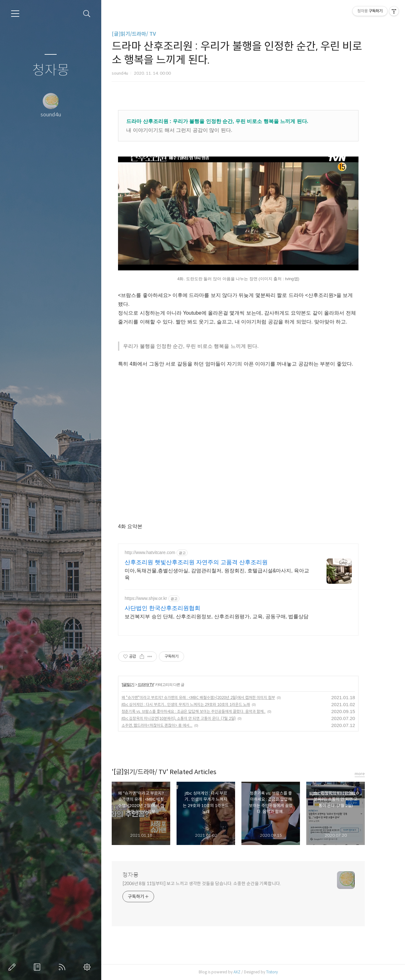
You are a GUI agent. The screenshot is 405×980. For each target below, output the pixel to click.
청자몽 (51, 70)
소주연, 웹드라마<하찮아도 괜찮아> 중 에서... (168, 725)
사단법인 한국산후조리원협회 (173, 608)
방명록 (38, 967)
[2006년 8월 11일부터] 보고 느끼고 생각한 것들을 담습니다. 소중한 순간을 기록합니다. (212, 884)
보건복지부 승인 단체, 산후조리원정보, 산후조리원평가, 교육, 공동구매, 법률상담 (227, 616)
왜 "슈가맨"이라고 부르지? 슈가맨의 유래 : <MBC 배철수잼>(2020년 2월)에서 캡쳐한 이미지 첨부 (209, 697)
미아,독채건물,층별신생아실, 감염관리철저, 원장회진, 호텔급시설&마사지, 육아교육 (228, 574)
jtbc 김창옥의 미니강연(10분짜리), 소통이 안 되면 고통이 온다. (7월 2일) (189, 718)
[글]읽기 (139, 685)
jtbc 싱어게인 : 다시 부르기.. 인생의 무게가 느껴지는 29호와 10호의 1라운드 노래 (196, 704)
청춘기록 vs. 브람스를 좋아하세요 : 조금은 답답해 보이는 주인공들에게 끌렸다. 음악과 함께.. (204, 711)
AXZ (248, 972)
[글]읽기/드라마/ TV (145, 34)
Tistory (283, 972)
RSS (63, 967)
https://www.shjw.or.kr (157, 598)
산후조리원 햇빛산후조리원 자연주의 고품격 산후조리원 (207, 562)
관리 (88, 967)
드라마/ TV (156, 685)
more (371, 774)
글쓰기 (13, 967)
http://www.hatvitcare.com (161, 552)
